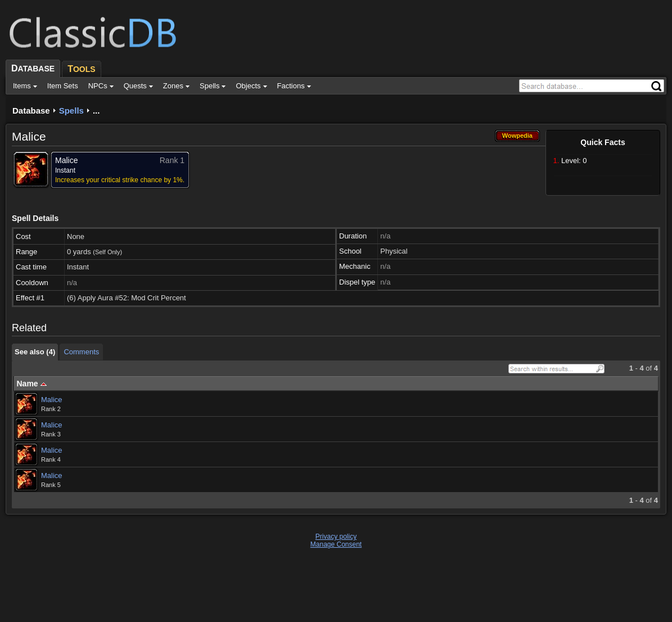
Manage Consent (336, 544)
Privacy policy (336, 537)
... (96, 111)
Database (31, 111)
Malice (52, 400)
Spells (71, 111)
